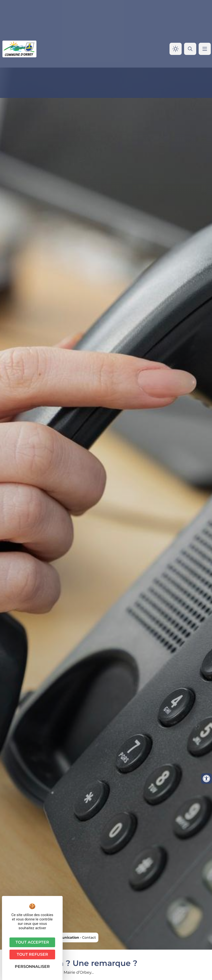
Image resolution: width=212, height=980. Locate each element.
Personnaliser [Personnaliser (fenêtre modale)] (32, 967)
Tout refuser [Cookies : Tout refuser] (32, 954)
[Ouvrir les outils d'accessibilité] (206, 779)
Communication (65, 937)
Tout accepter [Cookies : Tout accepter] (32, 942)
